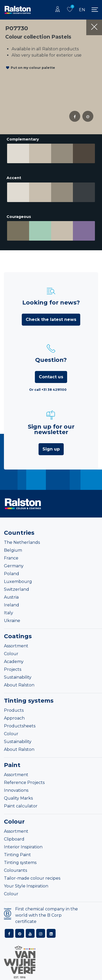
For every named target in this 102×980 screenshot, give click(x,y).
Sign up (51, 449)
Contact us (51, 376)
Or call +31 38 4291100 (48, 389)
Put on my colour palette (33, 68)
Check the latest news (51, 319)
